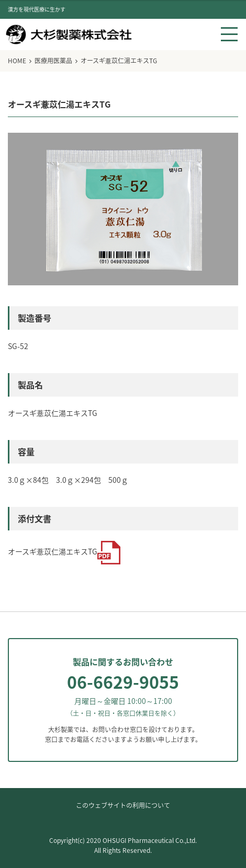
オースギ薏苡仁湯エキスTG (64, 552)
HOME (17, 61)
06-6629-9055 (123, 682)
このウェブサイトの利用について (123, 805)
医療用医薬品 (53, 61)
